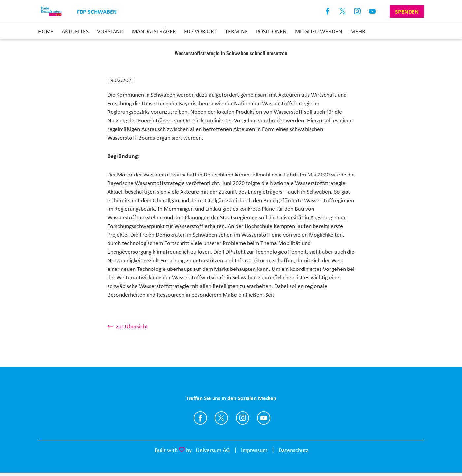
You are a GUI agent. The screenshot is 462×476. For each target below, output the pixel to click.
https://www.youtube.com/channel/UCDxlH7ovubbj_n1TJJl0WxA (264, 418)
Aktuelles (75, 31)
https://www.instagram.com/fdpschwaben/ (243, 418)
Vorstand (110, 31)
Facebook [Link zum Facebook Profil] (328, 11)
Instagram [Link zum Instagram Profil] (358, 11)
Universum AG (213, 450)
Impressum (254, 450)
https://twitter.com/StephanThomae (221, 418)
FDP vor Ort (200, 31)
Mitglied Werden (319, 31)
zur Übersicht (132, 326)
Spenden (407, 12)
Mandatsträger (154, 31)
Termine (236, 31)
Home (46, 31)
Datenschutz (293, 450)
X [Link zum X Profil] (343, 11)
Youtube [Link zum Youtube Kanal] (372, 11)
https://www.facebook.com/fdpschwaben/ (200, 418)
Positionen (271, 31)
